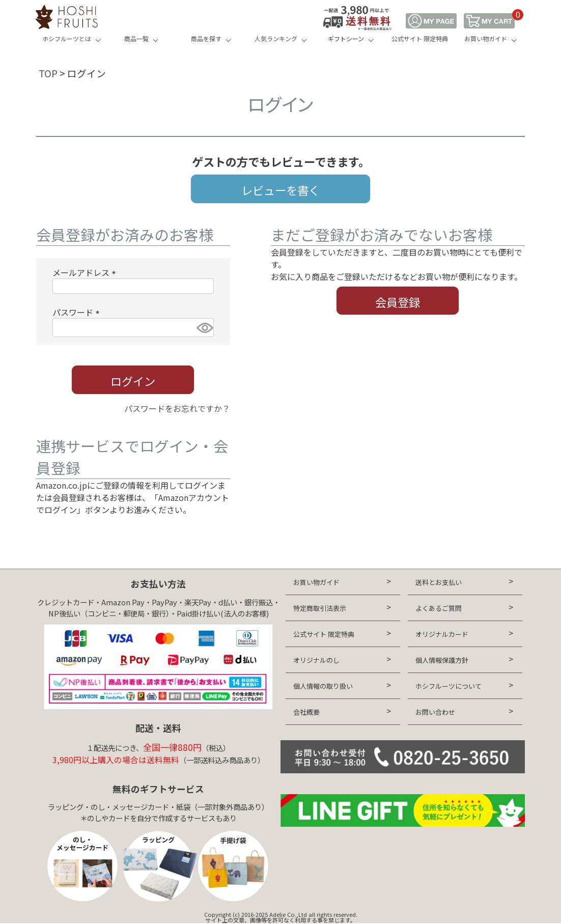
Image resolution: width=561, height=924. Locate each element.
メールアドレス (86, 272)
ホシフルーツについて (448, 686)
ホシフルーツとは (67, 38)
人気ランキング (276, 38)
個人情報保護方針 (442, 660)
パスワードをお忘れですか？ (177, 408)
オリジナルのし (316, 660)
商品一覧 (136, 38)
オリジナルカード (442, 634)
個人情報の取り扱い (323, 686)
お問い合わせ (435, 712)
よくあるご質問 (439, 608)
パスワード (78, 312)
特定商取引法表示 (320, 608)
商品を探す (206, 38)
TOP (48, 73)
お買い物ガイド (486, 38)
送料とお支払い (439, 582)
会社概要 (306, 712)
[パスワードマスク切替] (204, 328)
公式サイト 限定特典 (420, 38)
